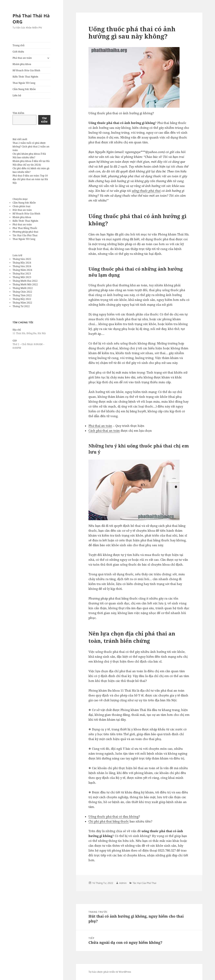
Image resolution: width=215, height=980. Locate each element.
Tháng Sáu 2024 (22, 266)
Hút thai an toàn (22, 210)
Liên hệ (17, 95)
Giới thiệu (18, 52)
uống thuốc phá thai (146, 191)
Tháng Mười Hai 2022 (25, 281)
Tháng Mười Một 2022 (25, 284)
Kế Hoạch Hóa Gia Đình (26, 70)
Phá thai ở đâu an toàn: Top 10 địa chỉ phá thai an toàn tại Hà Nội (30, 179)
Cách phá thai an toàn (104, 431)
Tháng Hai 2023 (22, 274)
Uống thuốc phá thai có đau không (113, 816)
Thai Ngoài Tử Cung (24, 83)
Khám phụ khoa (22, 64)
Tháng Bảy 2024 (22, 263)
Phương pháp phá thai (25, 232)
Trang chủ (19, 45)
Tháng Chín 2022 (22, 292)
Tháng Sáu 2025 (22, 259)
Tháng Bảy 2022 (22, 299)
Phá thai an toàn (22, 58)
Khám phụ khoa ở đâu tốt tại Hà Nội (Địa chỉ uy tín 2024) (31, 163)
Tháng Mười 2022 (23, 288)
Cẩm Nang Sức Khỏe (24, 89)
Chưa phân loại (21, 206)
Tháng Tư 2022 (21, 306)
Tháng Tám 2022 (22, 295)
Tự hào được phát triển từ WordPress (110, 972)
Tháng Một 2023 (22, 277)
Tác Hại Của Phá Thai (25, 235)
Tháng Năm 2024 (22, 270)
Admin (123, 883)
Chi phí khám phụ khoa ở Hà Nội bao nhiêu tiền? (29, 156)
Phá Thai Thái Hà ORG (31, 19)
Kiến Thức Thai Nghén (25, 77)
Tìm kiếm (18, 113)
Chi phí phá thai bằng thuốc (109, 821)
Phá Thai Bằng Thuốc (25, 228)
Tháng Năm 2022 (22, 303)
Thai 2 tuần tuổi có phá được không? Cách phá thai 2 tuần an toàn (31, 147)
